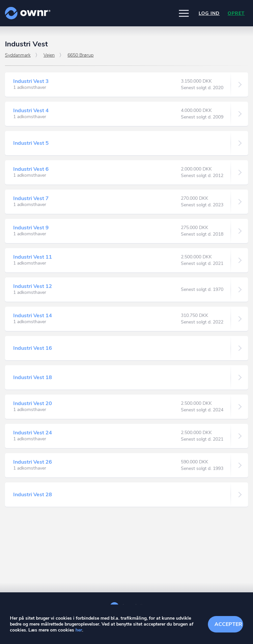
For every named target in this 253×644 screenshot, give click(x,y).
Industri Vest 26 (33, 462)
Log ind (209, 13)
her (79, 630)
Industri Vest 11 (33, 257)
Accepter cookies (229, 624)
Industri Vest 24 (33, 433)
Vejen (49, 55)
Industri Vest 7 (31, 198)
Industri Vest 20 (33, 403)
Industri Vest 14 (33, 316)
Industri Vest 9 (31, 228)
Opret (236, 13)
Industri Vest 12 (33, 286)
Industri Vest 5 (31, 143)
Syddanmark (18, 55)
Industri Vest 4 (31, 111)
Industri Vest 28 (33, 495)
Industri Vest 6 (31, 169)
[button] (184, 13)
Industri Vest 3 (31, 81)
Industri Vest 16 (33, 348)
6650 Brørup (81, 55)
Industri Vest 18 (33, 377)
